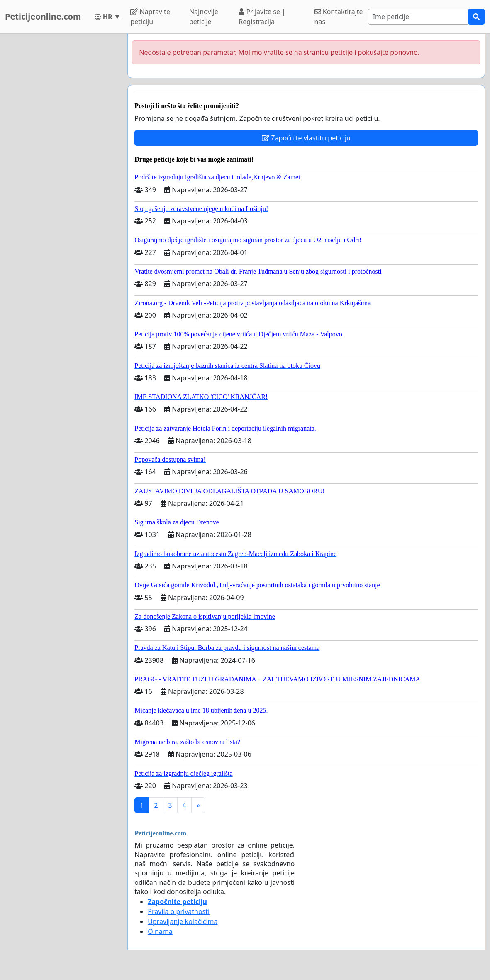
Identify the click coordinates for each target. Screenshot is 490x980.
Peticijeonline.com (43, 16)
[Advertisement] (61, 158)
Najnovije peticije (204, 17)
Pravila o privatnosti (179, 911)
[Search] (418, 17)
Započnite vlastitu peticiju (306, 138)
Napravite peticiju (150, 17)
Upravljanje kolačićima (183, 921)
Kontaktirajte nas (339, 17)
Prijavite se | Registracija (262, 17)
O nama (160, 931)
